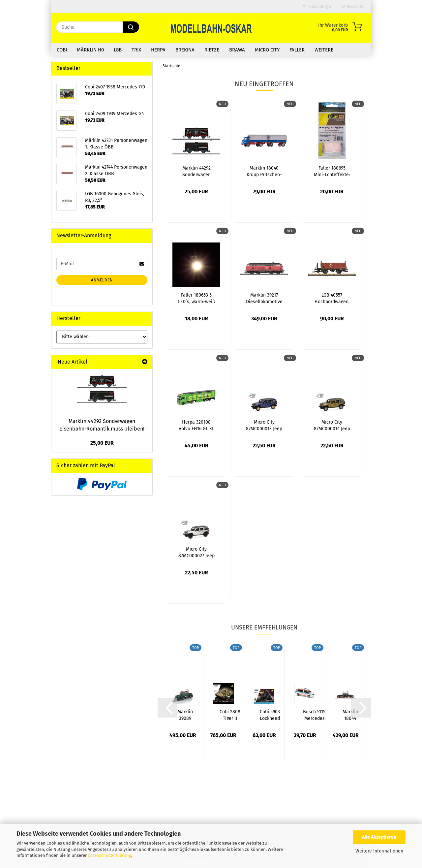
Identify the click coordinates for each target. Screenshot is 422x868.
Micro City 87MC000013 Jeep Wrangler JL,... (264, 425)
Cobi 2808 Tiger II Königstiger (230, 715)
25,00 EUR (102, 443)
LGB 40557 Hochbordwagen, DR (332, 298)
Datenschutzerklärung (109, 855)
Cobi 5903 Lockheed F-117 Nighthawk (270, 715)
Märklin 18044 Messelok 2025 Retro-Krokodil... (350, 715)
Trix (136, 50)
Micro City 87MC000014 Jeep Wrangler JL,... (332, 425)
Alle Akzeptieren (379, 837)
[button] (167, 708)
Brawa (237, 50)
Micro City (267, 50)
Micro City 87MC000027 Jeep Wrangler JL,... (196, 552)
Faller (297, 50)
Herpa (158, 50)
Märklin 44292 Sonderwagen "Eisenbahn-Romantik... (196, 171)
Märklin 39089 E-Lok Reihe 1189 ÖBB (185, 715)
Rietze (212, 50)
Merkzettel (353, 7)
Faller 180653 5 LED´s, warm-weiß (196, 298)
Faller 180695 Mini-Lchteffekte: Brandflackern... (332, 171)
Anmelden (102, 280)
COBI (62, 50)
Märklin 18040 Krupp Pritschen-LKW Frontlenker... (264, 171)
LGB (118, 50)
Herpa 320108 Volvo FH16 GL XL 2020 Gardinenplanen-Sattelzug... (196, 425)
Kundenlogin (317, 7)
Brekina (185, 50)
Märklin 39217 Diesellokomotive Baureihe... (264, 298)
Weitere (324, 50)
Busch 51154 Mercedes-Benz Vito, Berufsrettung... (315, 715)
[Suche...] (131, 27)
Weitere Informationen (379, 851)
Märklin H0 (90, 50)
